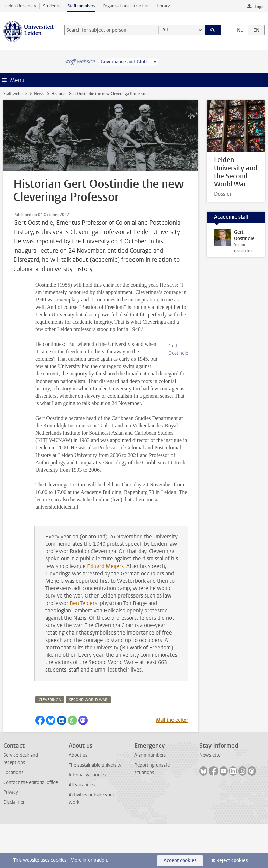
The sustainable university (95, 810)
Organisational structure (126, 6)
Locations (13, 817)
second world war (88, 744)
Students (52, 6)
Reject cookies (232, 860)
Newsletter (211, 800)
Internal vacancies (87, 819)
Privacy (11, 837)
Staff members (81, 6)
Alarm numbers (150, 800)
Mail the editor (172, 765)
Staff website (15, 94)
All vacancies (82, 829)
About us (78, 800)
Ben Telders (83, 647)
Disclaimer (14, 847)
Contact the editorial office (31, 827)
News (39, 94)
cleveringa (50, 744)
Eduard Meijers (105, 610)
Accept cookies (180, 860)
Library (163, 6)
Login (260, 7)
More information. (89, 860)
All (165, 30)
